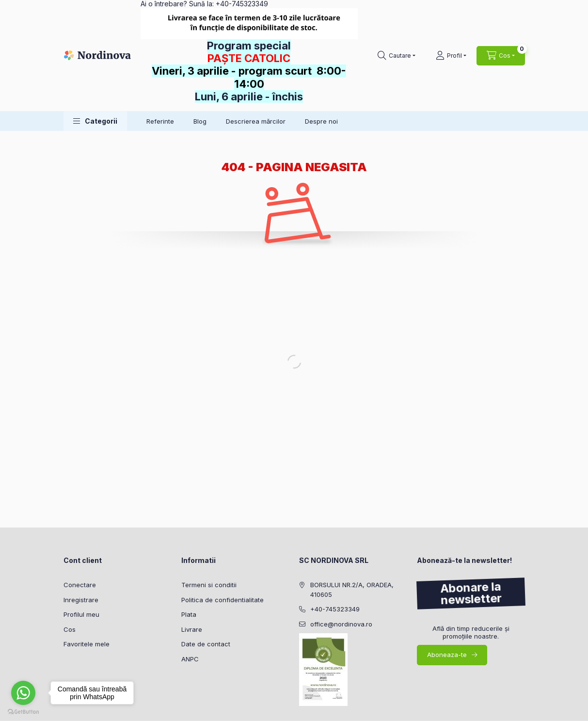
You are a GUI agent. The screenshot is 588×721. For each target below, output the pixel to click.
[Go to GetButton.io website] (23, 711)
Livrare (192, 629)
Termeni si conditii (209, 585)
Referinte (160, 121)
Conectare (80, 585)
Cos (70, 629)
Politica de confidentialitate (222, 600)
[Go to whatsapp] (23, 693)
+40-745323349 (335, 609)
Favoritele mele (87, 644)
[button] (95, 121)
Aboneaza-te (447, 655)
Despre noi (321, 121)
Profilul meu (81, 614)
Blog (200, 121)
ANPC (190, 659)
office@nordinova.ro (341, 624)
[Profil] (451, 56)
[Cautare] (397, 56)
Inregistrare (81, 600)
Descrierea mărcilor (256, 121)
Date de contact (206, 644)
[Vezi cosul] (501, 56)
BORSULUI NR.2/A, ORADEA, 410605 (352, 590)
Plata (189, 614)
